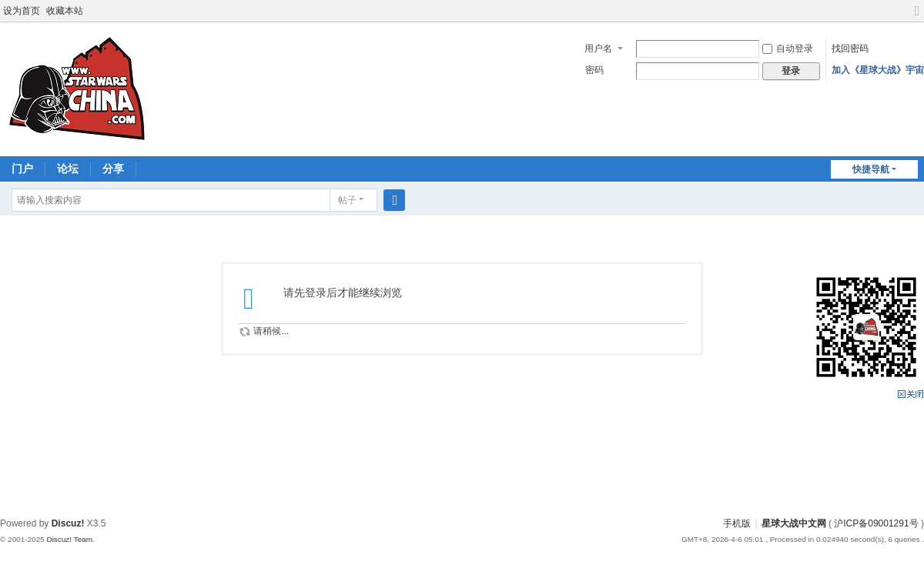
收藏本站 (65, 11)
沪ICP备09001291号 (876, 523)
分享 (113, 169)
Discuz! (68, 523)
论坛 (68, 169)
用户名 (598, 48)
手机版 (737, 523)
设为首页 (22, 11)
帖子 (347, 200)
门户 (22, 169)
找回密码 (850, 48)
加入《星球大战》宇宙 (878, 70)
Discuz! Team (69, 539)
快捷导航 (871, 169)
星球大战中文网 (794, 523)
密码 (594, 70)
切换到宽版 (917, 17)
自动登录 (788, 48)
